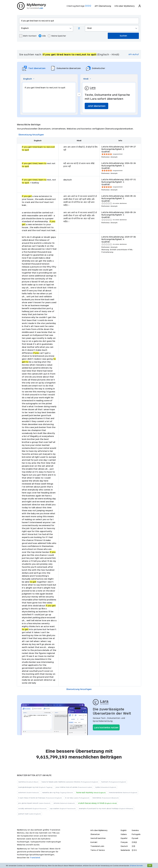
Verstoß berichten (98, 838)
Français (124, 842)
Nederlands (125, 850)
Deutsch (124, 846)
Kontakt (94, 842)
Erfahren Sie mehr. (137, 866)
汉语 (133, 846)
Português (136, 834)
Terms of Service (98, 850)
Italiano (124, 834)
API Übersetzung (103, 6)
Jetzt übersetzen (96, 106)
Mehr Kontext (28, 36)
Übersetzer (95, 834)
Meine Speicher (57, 36)
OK (150, 865)
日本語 (134, 842)
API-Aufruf (134, 54)
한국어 (134, 850)
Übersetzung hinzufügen (31, 135)
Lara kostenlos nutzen (106, 727)
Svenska (135, 830)
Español (124, 838)
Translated (97, 846)
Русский (135, 838)
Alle (42, 36)
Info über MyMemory (124, 6)
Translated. (35, 858)
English (124, 830)
